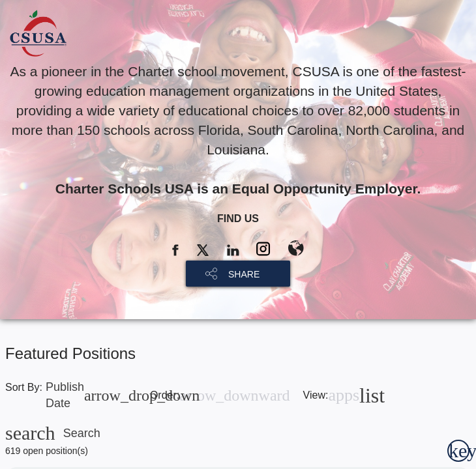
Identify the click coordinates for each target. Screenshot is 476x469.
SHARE (244, 274)
